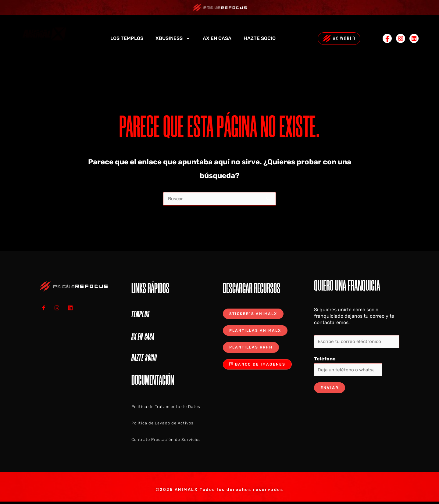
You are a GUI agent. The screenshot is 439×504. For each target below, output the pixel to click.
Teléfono (325, 360)
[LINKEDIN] (73, 308)
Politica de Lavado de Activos (162, 423)
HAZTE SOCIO (260, 38)
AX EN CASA (217, 38)
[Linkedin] (414, 38)
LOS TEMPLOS (127, 38)
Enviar (330, 389)
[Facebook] (387, 38)
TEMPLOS (141, 314)
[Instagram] (401, 38)
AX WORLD (339, 39)
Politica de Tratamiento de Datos (166, 407)
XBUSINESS (173, 38)
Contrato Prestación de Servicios (166, 440)
